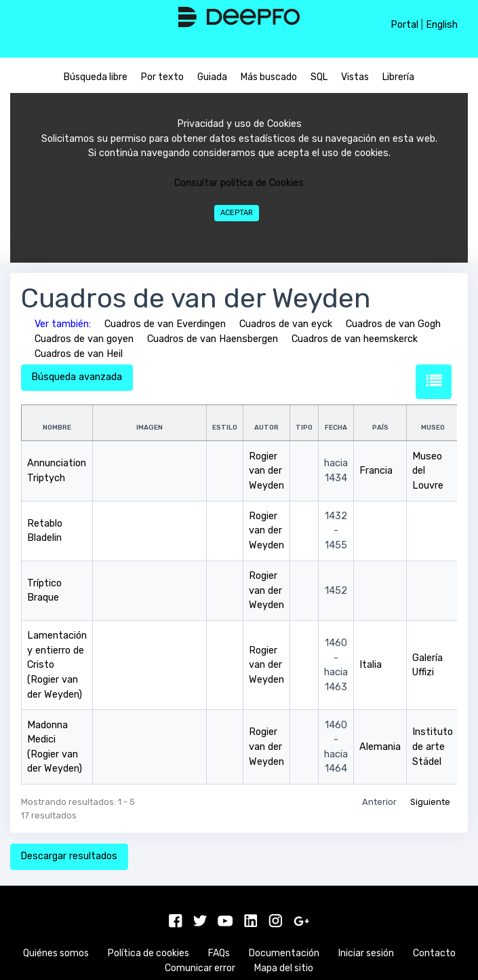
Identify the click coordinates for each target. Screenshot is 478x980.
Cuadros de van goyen (84, 339)
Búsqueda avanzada (77, 377)
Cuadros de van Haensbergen (213, 339)
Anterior (379, 802)
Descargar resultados (69, 856)
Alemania (380, 747)
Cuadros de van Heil (79, 354)
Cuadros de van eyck (286, 324)
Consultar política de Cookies (239, 183)
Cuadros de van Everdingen (165, 324)
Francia (376, 471)
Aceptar (237, 213)
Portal (404, 25)
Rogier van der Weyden (266, 471)
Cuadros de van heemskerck (355, 339)
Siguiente (430, 802)
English (442, 25)
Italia (371, 665)
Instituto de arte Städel (433, 747)
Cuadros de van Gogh (393, 324)
